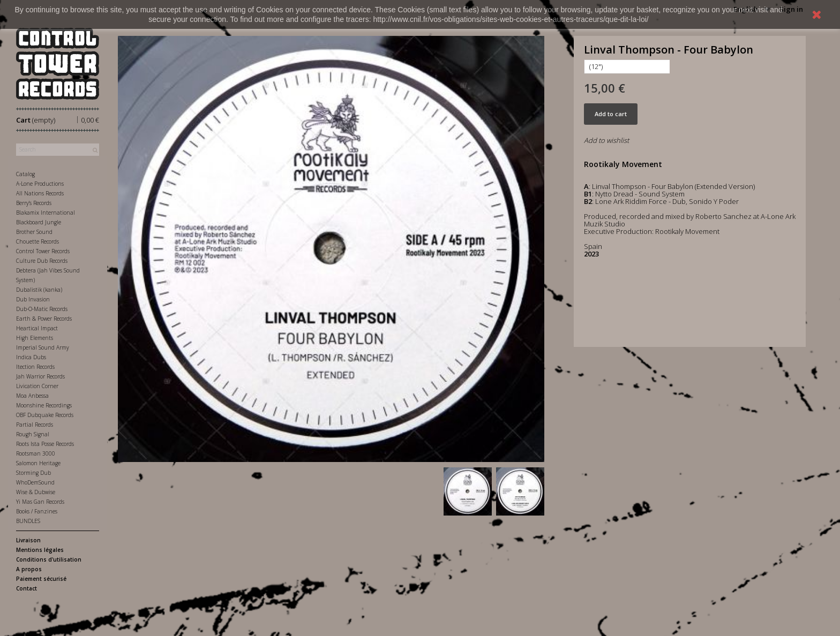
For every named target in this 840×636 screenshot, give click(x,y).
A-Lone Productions (40, 184)
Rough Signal (33, 434)
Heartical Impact (37, 328)
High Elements (35, 338)
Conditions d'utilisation (49, 559)
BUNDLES (28, 521)
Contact (27, 588)
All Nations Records (40, 193)
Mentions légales (40, 550)
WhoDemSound (35, 482)
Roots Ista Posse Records (45, 444)
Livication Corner (37, 386)
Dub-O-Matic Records (42, 309)
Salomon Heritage (38, 463)
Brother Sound (34, 232)
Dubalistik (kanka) (39, 290)
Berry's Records (34, 203)
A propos (29, 569)
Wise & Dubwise (36, 492)
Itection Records (35, 367)
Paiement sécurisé (41, 579)
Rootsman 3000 (36, 453)
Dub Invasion (33, 299)
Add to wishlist (606, 140)
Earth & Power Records (44, 319)
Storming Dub (33, 473)
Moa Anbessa (32, 396)
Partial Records (35, 425)
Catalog (25, 174)
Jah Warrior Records (40, 376)
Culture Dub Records (42, 261)
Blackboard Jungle (39, 222)
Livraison (28, 540)
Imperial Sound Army (43, 347)
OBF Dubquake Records (45, 415)
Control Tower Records (43, 251)
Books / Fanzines (37, 511)
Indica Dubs (31, 357)
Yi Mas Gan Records (40, 502)
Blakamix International (46, 213)
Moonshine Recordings (44, 405)
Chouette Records (37, 241)
